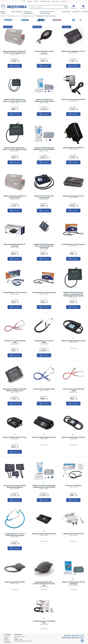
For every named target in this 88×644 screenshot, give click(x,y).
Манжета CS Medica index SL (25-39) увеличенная (73, 583)
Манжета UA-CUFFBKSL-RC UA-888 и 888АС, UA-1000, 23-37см (15, 390)
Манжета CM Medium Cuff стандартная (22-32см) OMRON (44, 100)
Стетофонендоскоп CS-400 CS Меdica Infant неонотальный (15, 535)
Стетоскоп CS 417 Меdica (73, 486)
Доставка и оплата (45, 1)
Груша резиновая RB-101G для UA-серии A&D (15, 245)
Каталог (30, 1)
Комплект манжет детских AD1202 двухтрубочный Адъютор (15, 486)
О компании (7, 642)
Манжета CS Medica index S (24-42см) (44, 437)
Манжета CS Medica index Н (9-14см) (73, 437)
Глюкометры (66, 12)
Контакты (64, 1)
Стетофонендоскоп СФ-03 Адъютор (15, 292)
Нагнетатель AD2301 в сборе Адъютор (44, 52)
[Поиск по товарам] (47, 7)
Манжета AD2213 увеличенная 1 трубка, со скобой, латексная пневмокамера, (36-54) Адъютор (73, 294)
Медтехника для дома (14, 16)
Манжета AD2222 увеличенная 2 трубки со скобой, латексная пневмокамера (44, 246)
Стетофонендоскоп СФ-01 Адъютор (73, 244)
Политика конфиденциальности (23, 641)
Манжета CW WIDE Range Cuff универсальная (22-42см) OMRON (44, 149)
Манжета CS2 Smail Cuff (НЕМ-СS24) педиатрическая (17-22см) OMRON (44, 486)
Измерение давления (28, 16)
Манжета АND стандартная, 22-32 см (73, 51)
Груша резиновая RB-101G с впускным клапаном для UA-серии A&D (44, 584)
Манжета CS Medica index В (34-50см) (44, 534)
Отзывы (6, 638)
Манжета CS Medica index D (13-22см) (73, 341)
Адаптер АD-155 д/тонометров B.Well (73, 99)
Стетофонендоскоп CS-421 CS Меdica (44, 342)
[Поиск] (66, 7)
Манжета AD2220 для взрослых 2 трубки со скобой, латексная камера (15, 100)
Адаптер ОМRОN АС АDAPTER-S (73, 148)
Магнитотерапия (16, 12)
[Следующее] (80, 20)
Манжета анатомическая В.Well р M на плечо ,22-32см (15, 197)
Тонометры (84, 12)
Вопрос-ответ (55, 1)
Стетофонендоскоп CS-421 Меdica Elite (44, 622)
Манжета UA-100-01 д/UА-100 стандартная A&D (44, 197)
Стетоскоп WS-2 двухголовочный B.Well (73, 390)
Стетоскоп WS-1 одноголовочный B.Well (15, 342)
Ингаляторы (75, 12)
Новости (6, 637)
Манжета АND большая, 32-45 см (73, 196)
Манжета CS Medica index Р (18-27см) (15, 437)
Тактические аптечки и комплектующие (47, 12)
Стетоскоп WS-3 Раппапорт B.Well (44, 389)
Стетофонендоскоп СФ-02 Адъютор (44, 292)
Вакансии (6, 640)
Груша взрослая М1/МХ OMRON (15, 582)
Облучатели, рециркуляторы (28, 12)
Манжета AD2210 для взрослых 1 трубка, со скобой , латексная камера (15, 149)
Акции (16, 638)
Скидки (36, 1)
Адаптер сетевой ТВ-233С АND (73, 534)
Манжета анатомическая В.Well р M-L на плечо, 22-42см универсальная (15, 52)
